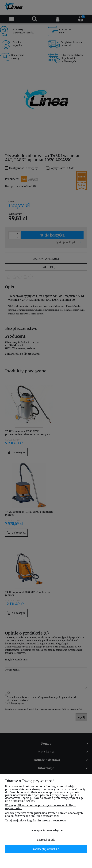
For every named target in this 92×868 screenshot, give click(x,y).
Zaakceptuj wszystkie (46, 849)
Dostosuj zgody (46, 840)
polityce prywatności (45, 816)
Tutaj (8, 820)
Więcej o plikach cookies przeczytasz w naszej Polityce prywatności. (41, 807)
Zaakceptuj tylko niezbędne (46, 830)
